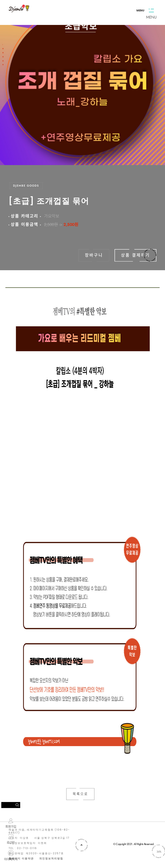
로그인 (11, 839)
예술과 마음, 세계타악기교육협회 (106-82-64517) (39, 831)
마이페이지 (11, 856)
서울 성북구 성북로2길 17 (52, 838)
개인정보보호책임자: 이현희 (28, 843)
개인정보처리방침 (51, 859)
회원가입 (11, 823)
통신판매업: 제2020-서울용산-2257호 (36, 853)
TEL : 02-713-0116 (23, 848)
